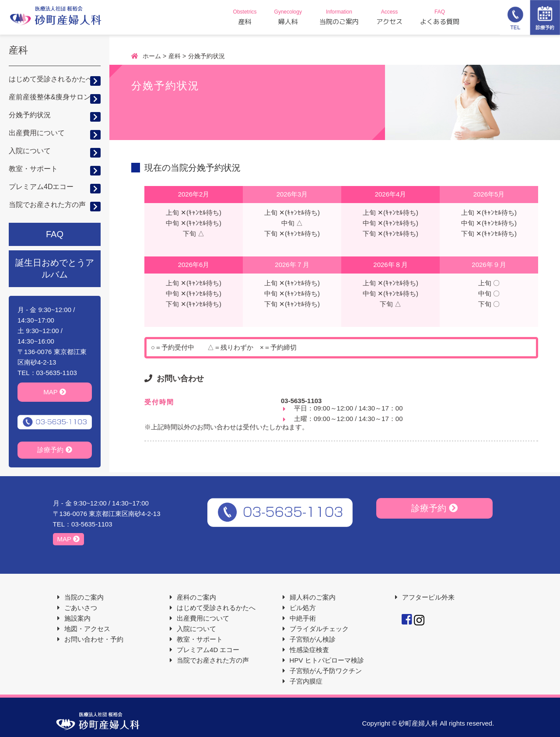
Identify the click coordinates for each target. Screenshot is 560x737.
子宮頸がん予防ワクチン (326, 671)
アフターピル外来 (428, 597)
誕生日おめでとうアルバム (55, 268)
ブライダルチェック (319, 629)
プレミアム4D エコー (208, 650)
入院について (30, 151)
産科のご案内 (196, 597)
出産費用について (37, 133)
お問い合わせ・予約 (94, 639)
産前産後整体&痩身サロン (50, 97)
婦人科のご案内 (313, 597)
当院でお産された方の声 (47, 205)
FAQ (55, 234)
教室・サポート (33, 169)
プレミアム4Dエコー (41, 187)
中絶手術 (303, 618)
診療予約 (54, 450)
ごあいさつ (81, 608)
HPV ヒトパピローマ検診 (327, 660)
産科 (18, 50)
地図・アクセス (87, 629)
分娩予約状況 (30, 115)
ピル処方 (303, 608)
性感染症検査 (309, 650)
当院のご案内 (84, 597)
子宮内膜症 (306, 681)
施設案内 (77, 618)
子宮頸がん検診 (313, 639)
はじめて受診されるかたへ (51, 79)
